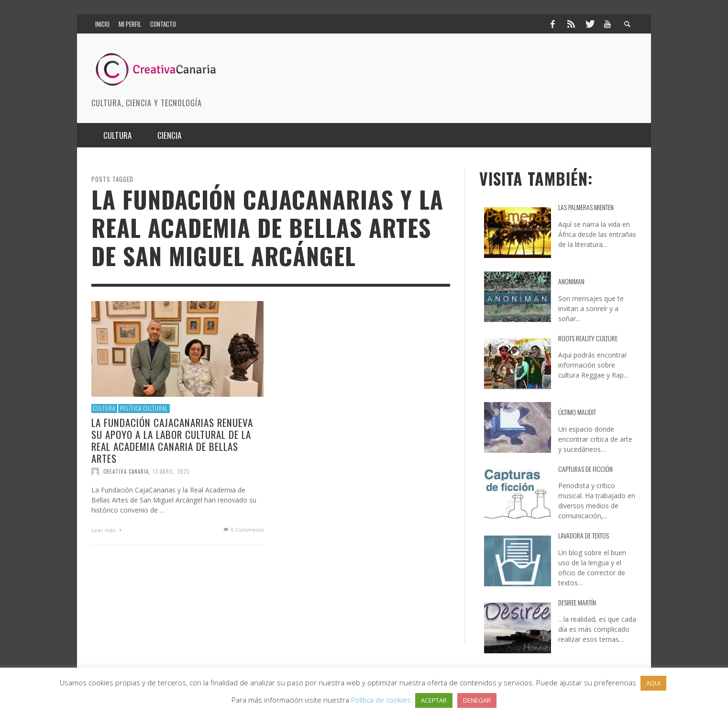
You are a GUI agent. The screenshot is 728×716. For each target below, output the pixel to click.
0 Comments (243, 530)
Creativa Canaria (126, 471)
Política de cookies (381, 700)
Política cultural (144, 408)
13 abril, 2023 (171, 471)
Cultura (104, 408)
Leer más (108, 530)
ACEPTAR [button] (434, 700)
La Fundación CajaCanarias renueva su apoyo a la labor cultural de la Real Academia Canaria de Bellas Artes (172, 441)
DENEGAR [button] (477, 700)
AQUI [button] (653, 683)
